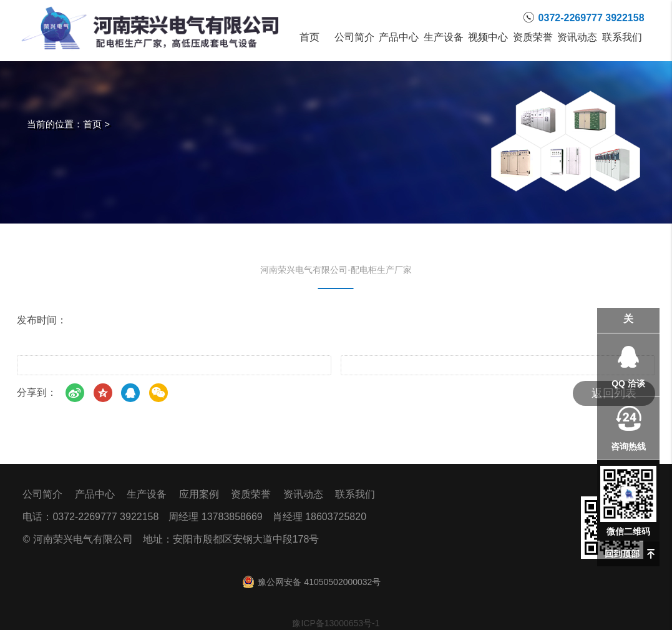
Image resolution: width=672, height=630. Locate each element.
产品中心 (399, 37)
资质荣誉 (533, 37)
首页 (310, 37)
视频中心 (488, 37)
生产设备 (443, 37)
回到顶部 (622, 554)
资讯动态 (577, 37)
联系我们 (622, 37)
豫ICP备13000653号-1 (336, 623)
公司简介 (354, 37)
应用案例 (199, 494)
